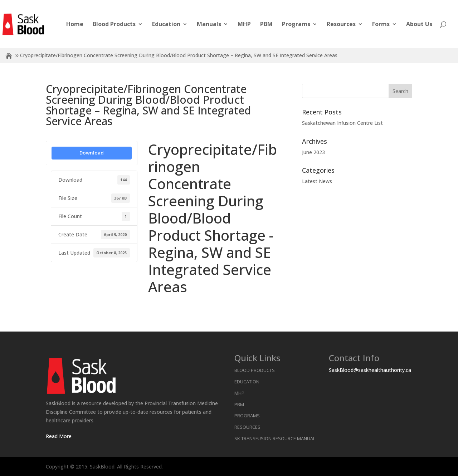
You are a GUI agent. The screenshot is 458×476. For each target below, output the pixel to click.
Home (75, 25)
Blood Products (114, 25)
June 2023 (313, 152)
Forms (381, 25)
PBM (266, 25)
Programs (296, 25)
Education (166, 25)
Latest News (317, 181)
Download (92, 153)
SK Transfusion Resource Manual (275, 438)
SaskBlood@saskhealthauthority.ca (370, 370)
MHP (244, 25)
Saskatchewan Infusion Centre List (342, 123)
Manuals (209, 25)
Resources (341, 25)
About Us (419, 25)
